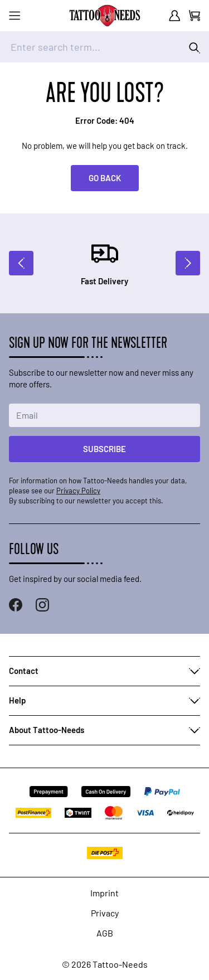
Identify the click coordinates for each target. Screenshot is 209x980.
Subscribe (104, 449)
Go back (105, 178)
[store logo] (105, 16)
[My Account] (174, 16)
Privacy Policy (78, 491)
